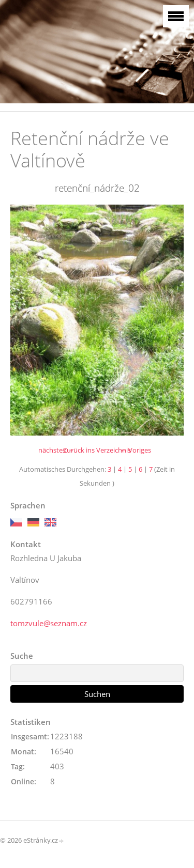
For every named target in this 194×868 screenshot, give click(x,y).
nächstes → (56, 450)
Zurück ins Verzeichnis (97, 450)
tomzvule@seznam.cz (49, 623)
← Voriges (136, 450)
